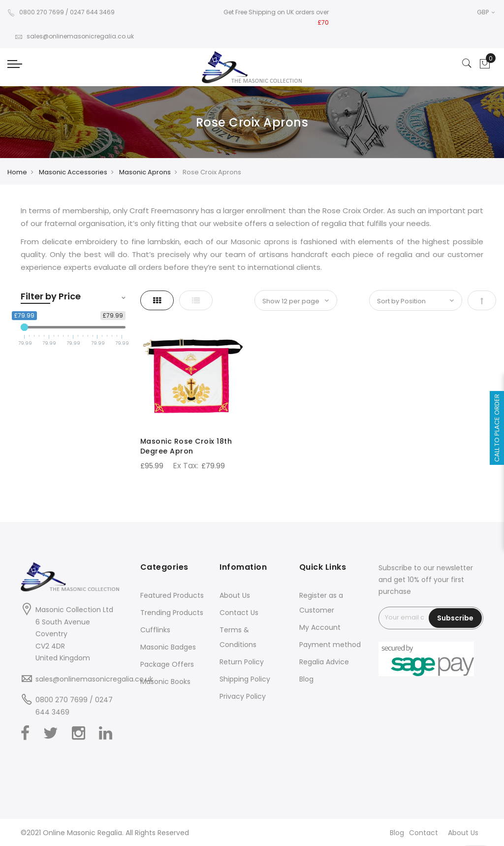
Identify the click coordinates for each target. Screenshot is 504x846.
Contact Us (239, 613)
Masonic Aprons (145, 172)
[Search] (467, 64)
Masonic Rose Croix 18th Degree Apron (186, 446)
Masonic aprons (260, 242)
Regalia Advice (324, 662)
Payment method (330, 645)
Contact (424, 833)
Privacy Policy (243, 696)
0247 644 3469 (92, 12)
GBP (486, 12)
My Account (320, 627)
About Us (235, 595)
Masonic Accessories (73, 172)
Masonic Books (165, 682)
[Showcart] (485, 64)
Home (17, 172)
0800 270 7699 (36, 12)
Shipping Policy (245, 679)
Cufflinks (155, 630)
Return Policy (242, 662)
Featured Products (172, 595)
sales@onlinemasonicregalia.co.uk (74, 36)
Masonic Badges (168, 647)
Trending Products (172, 613)
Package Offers (167, 664)
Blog (306, 679)
